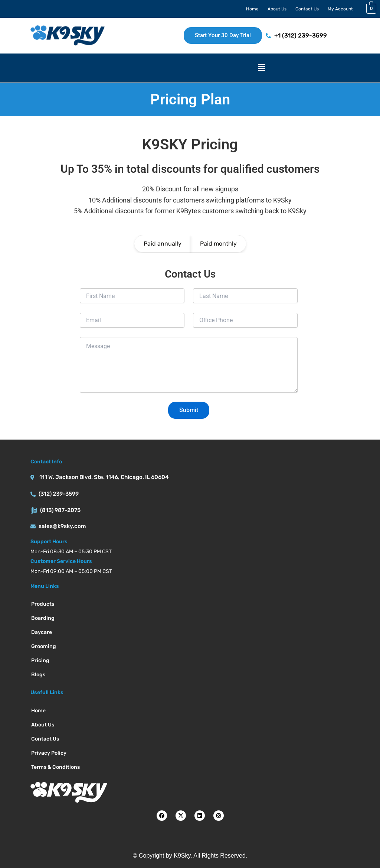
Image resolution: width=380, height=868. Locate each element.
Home (252, 9)
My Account (340, 9)
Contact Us (307, 9)
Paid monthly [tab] (218, 244)
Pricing (40, 660)
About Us (277, 9)
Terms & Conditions (55, 767)
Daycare (42, 632)
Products (43, 604)
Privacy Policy (49, 753)
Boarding (43, 618)
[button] (262, 68)
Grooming (44, 646)
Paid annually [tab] (163, 244)
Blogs (38, 675)
